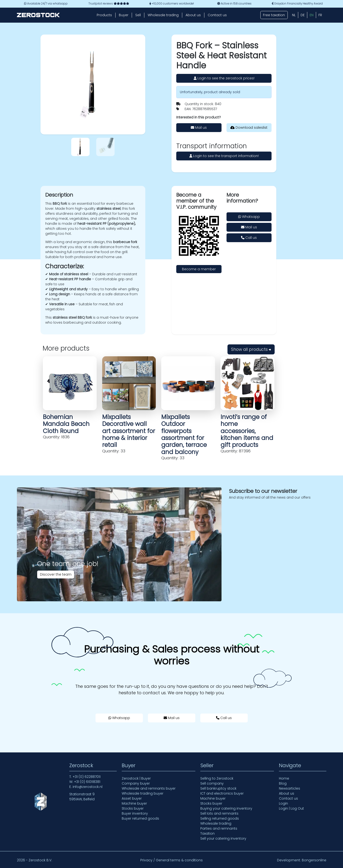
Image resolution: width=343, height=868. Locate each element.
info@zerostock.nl (88, 787)
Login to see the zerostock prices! (224, 78)
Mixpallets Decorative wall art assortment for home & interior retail (129, 431)
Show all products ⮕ (251, 349)
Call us (249, 238)
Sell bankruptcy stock (218, 788)
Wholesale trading (163, 15)
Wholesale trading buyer (143, 793)
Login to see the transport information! (224, 156)
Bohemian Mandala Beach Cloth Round (66, 424)
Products (104, 15)
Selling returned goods (220, 818)
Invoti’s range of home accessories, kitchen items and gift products (247, 431)
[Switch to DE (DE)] (303, 15)
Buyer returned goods (140, 818)
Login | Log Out (291, 808)
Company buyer (136, 783)
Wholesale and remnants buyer (149, 788)
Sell (138, 15)
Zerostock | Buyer (136, 778)
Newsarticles (290, 788)
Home (284, 778)
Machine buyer (134, 803)
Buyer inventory (135, 813)
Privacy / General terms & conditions (171, 860)
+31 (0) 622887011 (87, 777)
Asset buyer (132, 798)
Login (283, 803)
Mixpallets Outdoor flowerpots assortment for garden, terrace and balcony (184, 434)
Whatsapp (249, 217)
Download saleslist (249, 128)
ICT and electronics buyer (222, 793)
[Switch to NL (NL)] (294, 15)
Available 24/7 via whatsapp (46, 4)
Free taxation (274, 15)
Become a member (199, 269)
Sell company (212, 783)
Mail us (199, 128)
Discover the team (56, 574)
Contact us (217, 15)
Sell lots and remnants (219, 813)
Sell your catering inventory (223, 838)
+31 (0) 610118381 (87, 782)
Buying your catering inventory (226, 808)
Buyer (124, 15)
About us (193, 15)
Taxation (207, 833)
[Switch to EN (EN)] (312, 15)
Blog (283, 783)
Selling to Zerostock (217, 778)
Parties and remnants (219, 828)
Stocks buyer (133, 808)
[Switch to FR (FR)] (320, 15)
